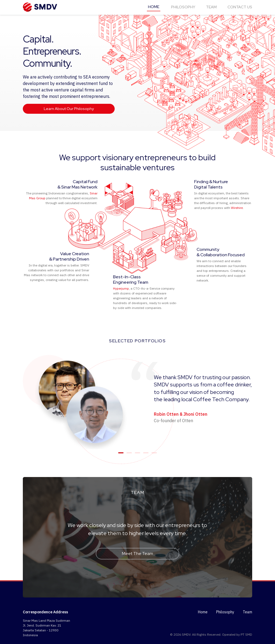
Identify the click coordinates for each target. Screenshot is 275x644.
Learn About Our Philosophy (69, 109)
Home (203, 612)
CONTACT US (240, 7)
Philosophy (225, 612)
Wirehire (237, 208)
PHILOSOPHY (183, 7)
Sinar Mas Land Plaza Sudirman (46, 620)
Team (247, 612)
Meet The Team (137, 554)
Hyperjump (121, 288)
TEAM (211, 7)
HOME (154, 7)
